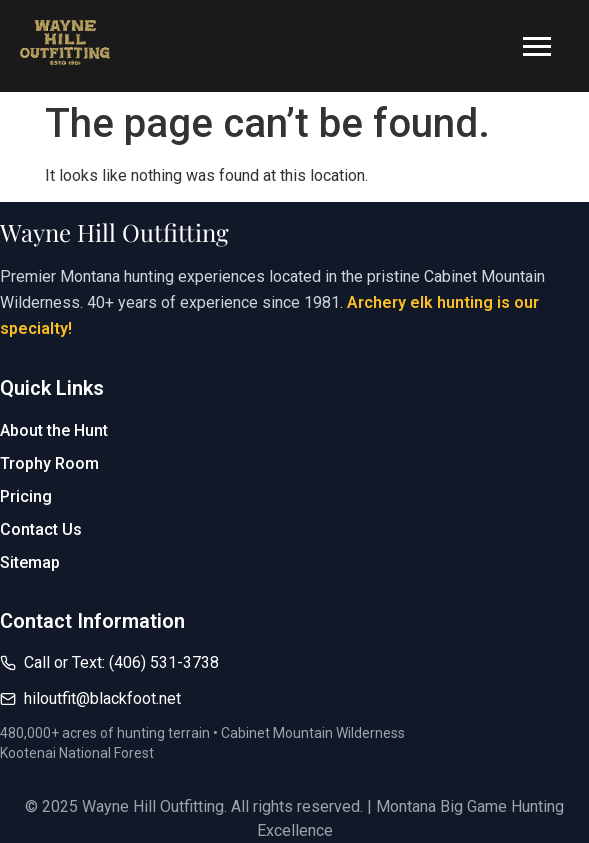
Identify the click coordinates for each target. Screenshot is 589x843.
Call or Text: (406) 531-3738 (121, 662)
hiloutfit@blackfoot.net (102, 698)
